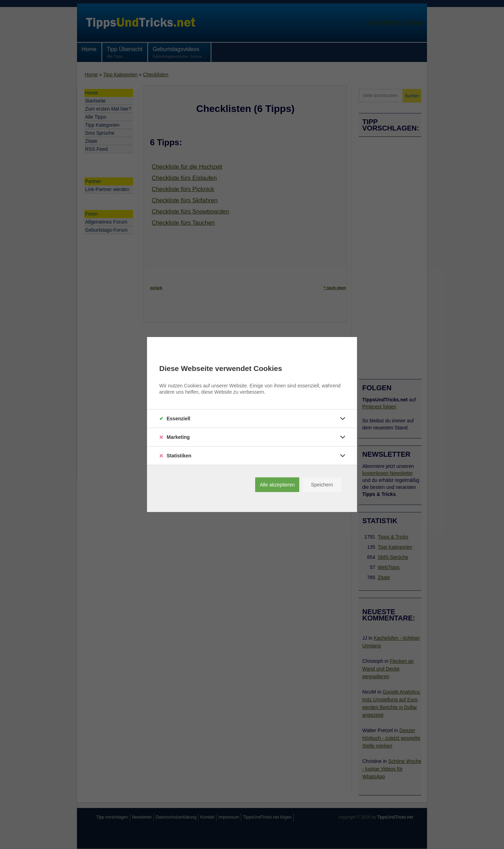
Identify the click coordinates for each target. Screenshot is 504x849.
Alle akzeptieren (277, 485)
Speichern (322, 485)
